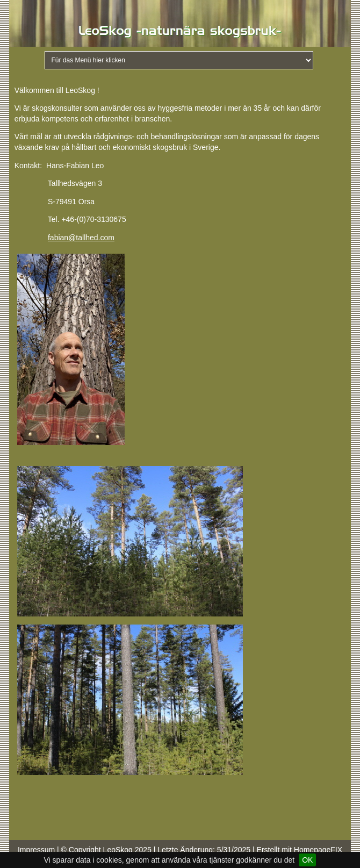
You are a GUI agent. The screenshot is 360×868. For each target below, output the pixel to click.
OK (307, 860)
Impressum (36, 850)
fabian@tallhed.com (81, 238)
